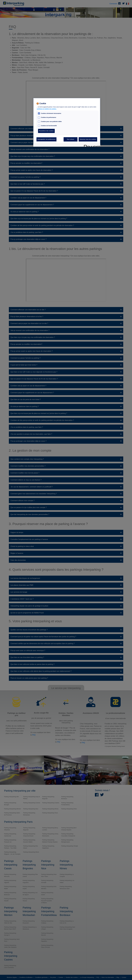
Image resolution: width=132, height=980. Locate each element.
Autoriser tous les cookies (88, 139)
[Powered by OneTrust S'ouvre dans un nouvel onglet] (91, 145)
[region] (67, 122)
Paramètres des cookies (46, 131)
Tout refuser (70, 139)
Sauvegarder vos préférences (47, 139)
